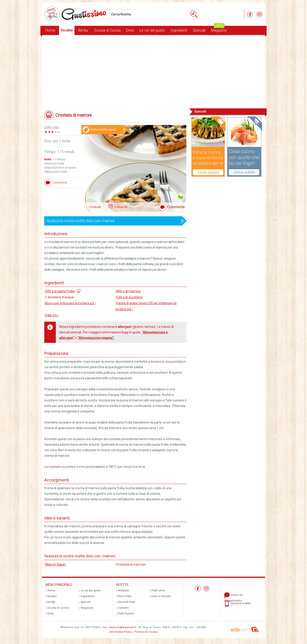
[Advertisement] (153, 71)
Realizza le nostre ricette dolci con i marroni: (114, 221)
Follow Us (121, 207)
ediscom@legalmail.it (122, 627)
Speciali (199, 30)
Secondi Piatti (127, 602)
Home (50, 30)
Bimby (83, 30)
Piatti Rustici (126, 614)
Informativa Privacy (121, 632)
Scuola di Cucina (107, 30)
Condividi (95, 207)
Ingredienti (179, 30)
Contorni (123, 608)
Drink (130, 30)
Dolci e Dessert (161, 596)
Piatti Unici (158, 591)
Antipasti (124, 591)
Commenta (176, 207)
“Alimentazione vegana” (96, 338)
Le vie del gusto (152, 30)
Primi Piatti (125, 596)
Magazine (219, 29)
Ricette (67, 30)
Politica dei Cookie (146, 632)
